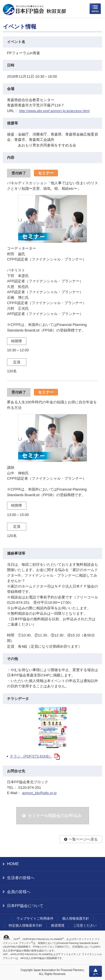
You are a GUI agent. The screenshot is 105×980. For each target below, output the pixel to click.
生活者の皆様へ (21, 878)
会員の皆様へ (19, 892)
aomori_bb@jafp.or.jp (39, 793)
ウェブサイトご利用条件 (35, 919)
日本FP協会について (25, 906)
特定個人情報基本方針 (25, 925)
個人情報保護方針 (76, 919)
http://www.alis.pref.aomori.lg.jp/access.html (54, 111)
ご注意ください (85, 925)
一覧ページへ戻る (83, 839)
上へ (95, 971)
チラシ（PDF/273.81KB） (31, 756)
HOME (13, 864)
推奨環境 (58, 925)
